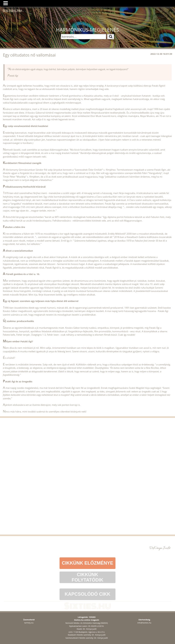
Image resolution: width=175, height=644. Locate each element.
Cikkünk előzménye (87, 563)
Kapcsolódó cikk (87, 594)
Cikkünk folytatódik (87, 577)
